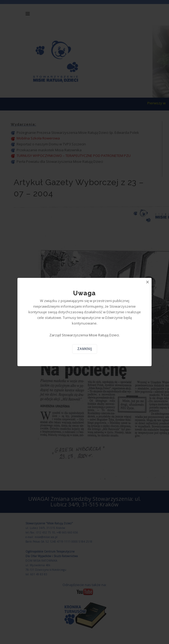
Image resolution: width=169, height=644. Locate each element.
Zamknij (85, 349)
